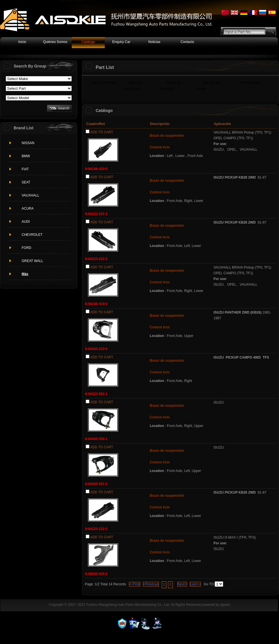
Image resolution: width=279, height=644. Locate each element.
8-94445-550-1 (96, 439)
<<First (135, 584)
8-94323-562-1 (96, 394)
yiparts (225, 605)
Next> (182, 584)
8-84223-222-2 (96, 259)
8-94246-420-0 (96, 169)
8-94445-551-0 (96, 484)
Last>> (195, 584)
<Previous (151, 584)
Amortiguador (250, 83)
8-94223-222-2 (96, 529)
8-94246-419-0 (96, 304)
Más (25, 274)
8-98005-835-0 (96, 574)
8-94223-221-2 (96, 214)
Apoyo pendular (104, 83)
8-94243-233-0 (96, 349)
